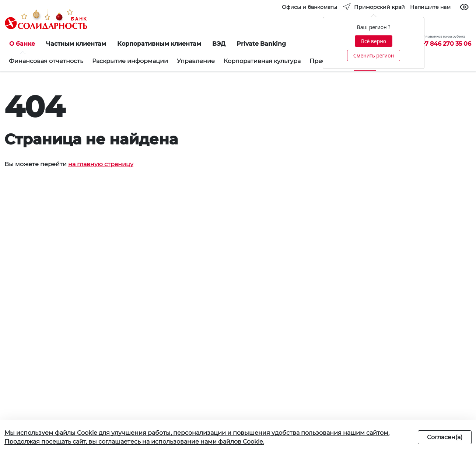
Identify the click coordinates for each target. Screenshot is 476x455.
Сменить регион (374, 55)
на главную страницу (101, 164)
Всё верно (374, 41)
